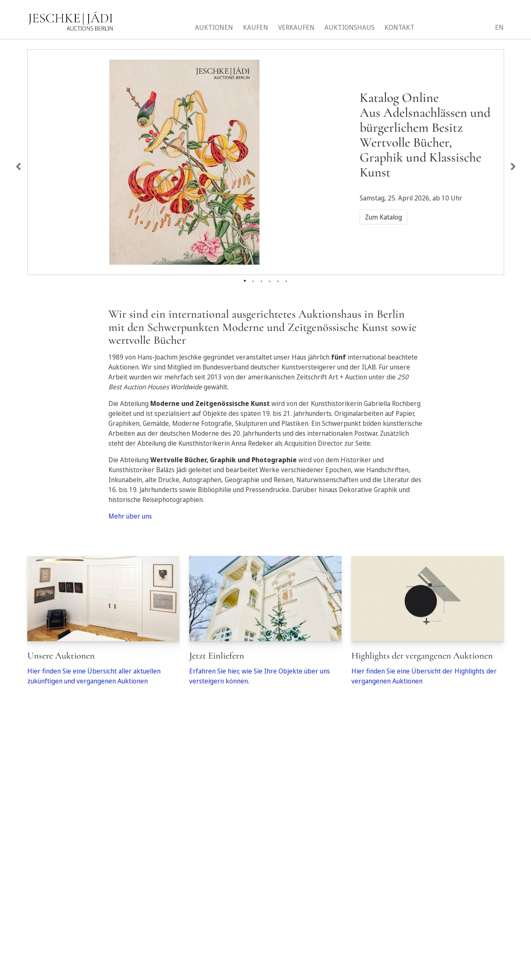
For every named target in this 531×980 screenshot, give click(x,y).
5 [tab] (278, 280)
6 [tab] (286, 280)
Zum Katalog (383, 217)
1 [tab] (245, 279)
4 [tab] (270, 280)
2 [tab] (253, 280)
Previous (18, 167)
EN (499, 27)
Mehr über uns (130, 516)
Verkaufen (296, 27)
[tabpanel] (266, 157)
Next (513, 167)
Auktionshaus (350, 27)
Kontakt (399, 27)
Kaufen (256, 27)
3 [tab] (262, 280)
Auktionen (214, 27)
